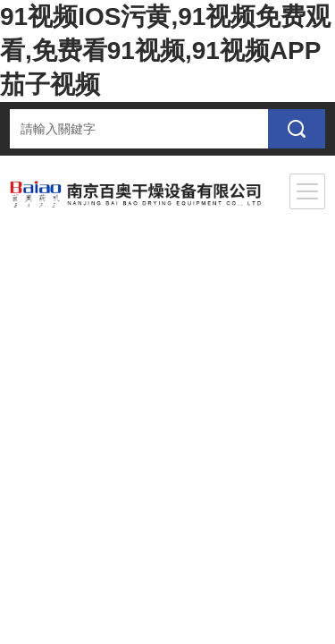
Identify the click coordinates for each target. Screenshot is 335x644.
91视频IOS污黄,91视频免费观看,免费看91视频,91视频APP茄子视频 (165, 51)
